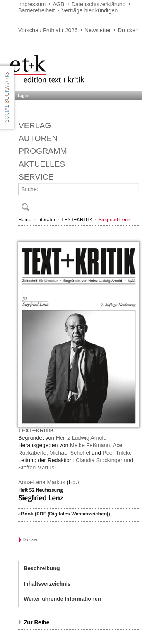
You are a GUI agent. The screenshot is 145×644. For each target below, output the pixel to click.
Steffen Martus (36, 468)
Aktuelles (42, 164)
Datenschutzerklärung (99, 4)
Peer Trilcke (117, 453)
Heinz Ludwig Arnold (81, 438)
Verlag (35, 125)
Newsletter (98, 30)
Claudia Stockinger (99, 460)
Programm (43, 151)
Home (25, 219)
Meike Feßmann (90, 445)
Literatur (46, 219)
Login (23, 96)
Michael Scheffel (70, 453)
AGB (58, 4)
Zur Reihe (36, 622)
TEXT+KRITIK (77, 219)
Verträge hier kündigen (90, 10)
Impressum (32, 4)
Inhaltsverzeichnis (47, 584)
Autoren (38, 138)
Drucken (128, 30)
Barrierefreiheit (36, 10)
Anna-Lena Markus (42, 482)
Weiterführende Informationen (62, 599)
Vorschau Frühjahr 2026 (48, 30)
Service (36, 177)
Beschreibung (42, 568)
